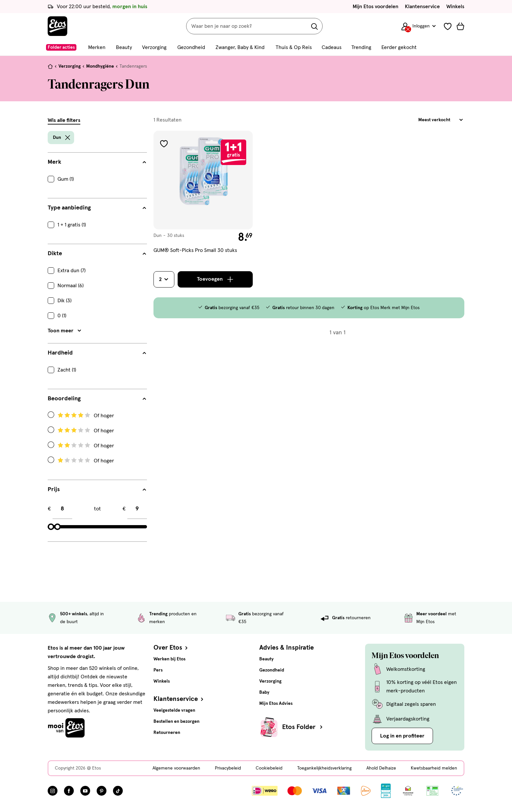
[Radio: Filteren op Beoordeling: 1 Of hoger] (97, 461)
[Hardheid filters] (97, 353)
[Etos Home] (57, 26)
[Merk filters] (97, 162)
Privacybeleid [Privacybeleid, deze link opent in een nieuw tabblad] (228, 768)
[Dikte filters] (97, 254)
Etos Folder (303, 727)
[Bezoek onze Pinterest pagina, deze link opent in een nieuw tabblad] (102, 791)
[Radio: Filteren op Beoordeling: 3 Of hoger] (97, 431)
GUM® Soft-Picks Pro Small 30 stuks (195, 250)
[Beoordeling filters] (97, 399)
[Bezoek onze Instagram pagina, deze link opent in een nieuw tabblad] (53, 791)
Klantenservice (422, 7)
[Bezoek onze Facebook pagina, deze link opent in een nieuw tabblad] (69, 791)
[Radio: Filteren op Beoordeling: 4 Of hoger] (97, 416)
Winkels (455, 7)
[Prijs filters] (97, 489)
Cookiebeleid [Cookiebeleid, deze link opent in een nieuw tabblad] (269, 768)
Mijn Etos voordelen (376, 7)
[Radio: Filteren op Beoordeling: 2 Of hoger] (97, 446)
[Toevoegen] (215, 279)
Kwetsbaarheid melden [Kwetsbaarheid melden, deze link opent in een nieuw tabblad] (434, 768)
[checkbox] (97, 179)
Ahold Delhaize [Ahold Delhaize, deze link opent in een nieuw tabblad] (381, 768)
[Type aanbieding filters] (97, 208)
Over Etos (171, 648)
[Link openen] (386, 791)
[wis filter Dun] (68, 138)
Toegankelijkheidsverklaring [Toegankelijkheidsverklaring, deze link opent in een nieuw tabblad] (324, 768)
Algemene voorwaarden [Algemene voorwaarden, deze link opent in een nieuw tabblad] (176, 768)
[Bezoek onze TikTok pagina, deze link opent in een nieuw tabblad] (118, 791)
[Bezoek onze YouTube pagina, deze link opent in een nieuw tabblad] (85, 791)
